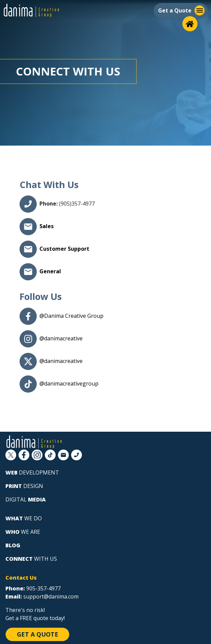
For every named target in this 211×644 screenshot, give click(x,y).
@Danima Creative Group (71, 316)
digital (26, 499)
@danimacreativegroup (69, 384)
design (24, 486)
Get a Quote (38, 634)
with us (31, 559)
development (32, 472)
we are (23, 532)
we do (24, 518)
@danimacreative (61, 338)
